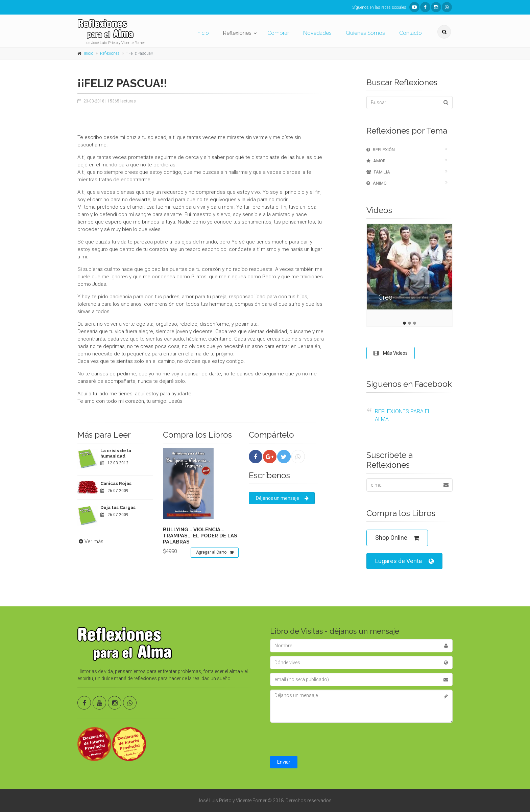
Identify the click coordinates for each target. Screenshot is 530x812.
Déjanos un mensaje (282, 498)
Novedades (317, 33)
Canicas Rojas (116, 483)
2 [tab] (409, 323)
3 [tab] (415, 323)
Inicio (203, 33)
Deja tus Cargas (118, 507)
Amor (376, 161)
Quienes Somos (365, 33)
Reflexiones (237, 33)
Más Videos (391, 353)
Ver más (90, 541)
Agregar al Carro (215, 553)
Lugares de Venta (404, 561)
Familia (378, 172)
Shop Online (397, 538)
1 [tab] (404, 323)
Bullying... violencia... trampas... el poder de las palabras (200, 536)
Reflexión (381, 150)
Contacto (411, 33)
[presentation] (321, 739)
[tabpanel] (409, 272)
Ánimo (377, 183)
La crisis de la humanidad (116, 453)
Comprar (278, 33)
